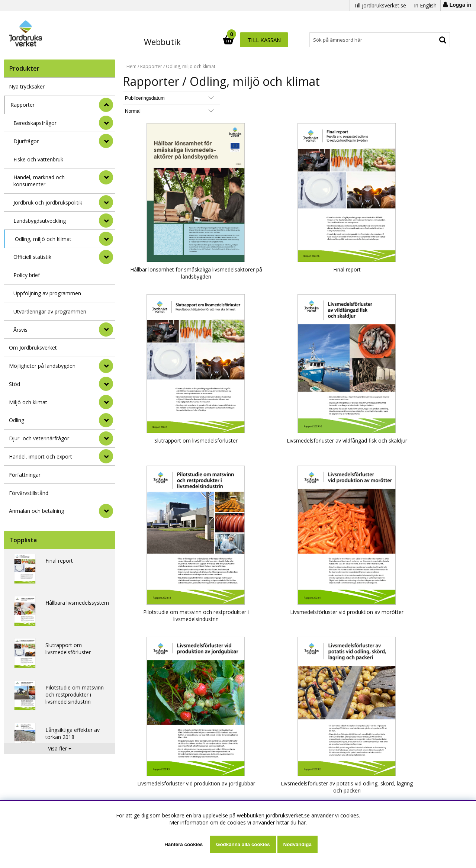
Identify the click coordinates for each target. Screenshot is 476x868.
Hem (131, 66)
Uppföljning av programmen (47, 293)
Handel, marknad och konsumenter (39, 181)
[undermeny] (106, 123)
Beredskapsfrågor (35, 123)
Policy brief (27, 275)
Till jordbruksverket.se (380, 5)
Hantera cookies (184, 844)
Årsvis (20, 330)
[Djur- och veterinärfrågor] (106, 438)
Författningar (25, 475)
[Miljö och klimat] (106, 402)
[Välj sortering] (151, 98)
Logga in (460, 5)
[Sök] (271, 40)
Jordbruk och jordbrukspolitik (48, 202)
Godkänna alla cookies (243, 844)
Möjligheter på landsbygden (42, 366)
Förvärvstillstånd (29, 493)
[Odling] (106, 420)
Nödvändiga (297, 844)
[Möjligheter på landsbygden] (106, 366)
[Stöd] (106, 384)
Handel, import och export (41, 456)
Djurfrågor (26, 141)
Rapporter (22, 105)
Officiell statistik (32, 257)
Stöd (15, 384)
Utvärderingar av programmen (50, 311)
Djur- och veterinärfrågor (39, 438)
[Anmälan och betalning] (106, 511)
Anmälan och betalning (36, 511)
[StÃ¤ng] (106, 105)
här (302, 822)
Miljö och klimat (28, 402)
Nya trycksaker (27, 86)
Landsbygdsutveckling (40, 221)
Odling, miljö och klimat (43, 239)
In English (425, 5)
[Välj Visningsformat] (210, 98)
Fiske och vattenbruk (38, 159)
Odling (17, 420)
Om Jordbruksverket (33, 348)
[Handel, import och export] (106, 456)
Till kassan (427, 40)
